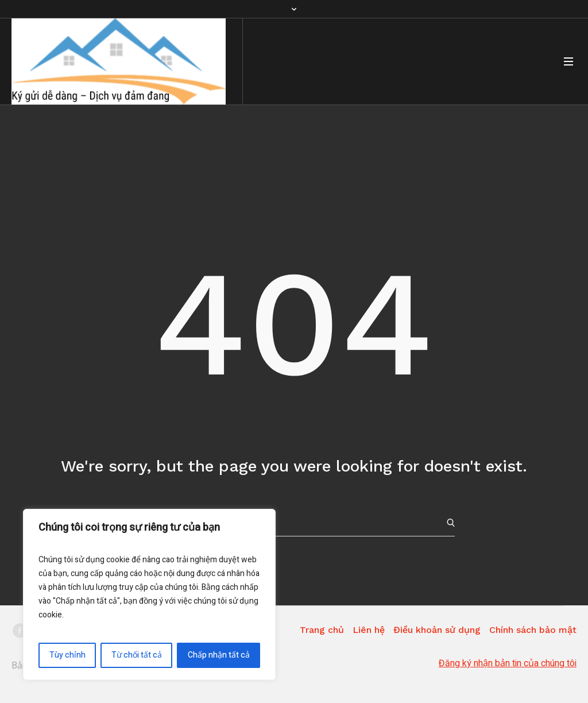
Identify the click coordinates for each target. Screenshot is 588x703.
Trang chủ (322, 630)
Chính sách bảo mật (533, 630)
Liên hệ (369, 630)
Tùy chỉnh (67, 655)
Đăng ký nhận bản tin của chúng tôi (508, 663)
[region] (149, 594)
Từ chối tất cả (137, 655)
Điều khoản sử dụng (437, 630)
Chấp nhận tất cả (219, 655)
